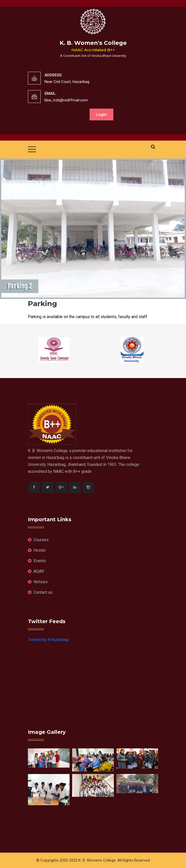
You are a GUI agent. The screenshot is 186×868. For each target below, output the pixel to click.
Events (37, 561)
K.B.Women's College (92, 137)
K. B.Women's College (92, 3)
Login (101, 114)
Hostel (37, 550)
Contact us (40, 592)
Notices (38, 582)
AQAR (36, 571)
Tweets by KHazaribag (48, 640)
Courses (38, 540)
